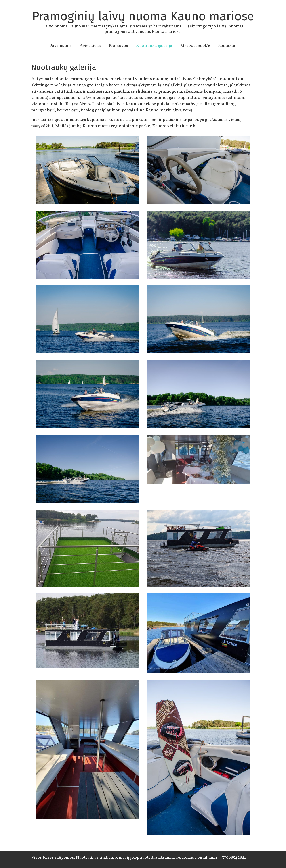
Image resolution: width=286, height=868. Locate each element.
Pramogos (118, 46)
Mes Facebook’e (195, 46)
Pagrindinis (61, 46)
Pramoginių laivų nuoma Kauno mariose (143, 16)
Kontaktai (227, 46)
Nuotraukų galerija (154, 46)
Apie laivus (90, 46)
